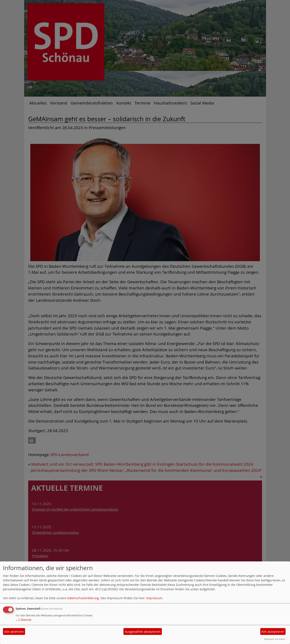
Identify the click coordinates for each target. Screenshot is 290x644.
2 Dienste (24, 620)
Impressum (154, 598)
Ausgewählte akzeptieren (143, 632)
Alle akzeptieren (273, 632)
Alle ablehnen (14, 632)
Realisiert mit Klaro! (275, 639)
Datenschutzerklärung (83, 598)
